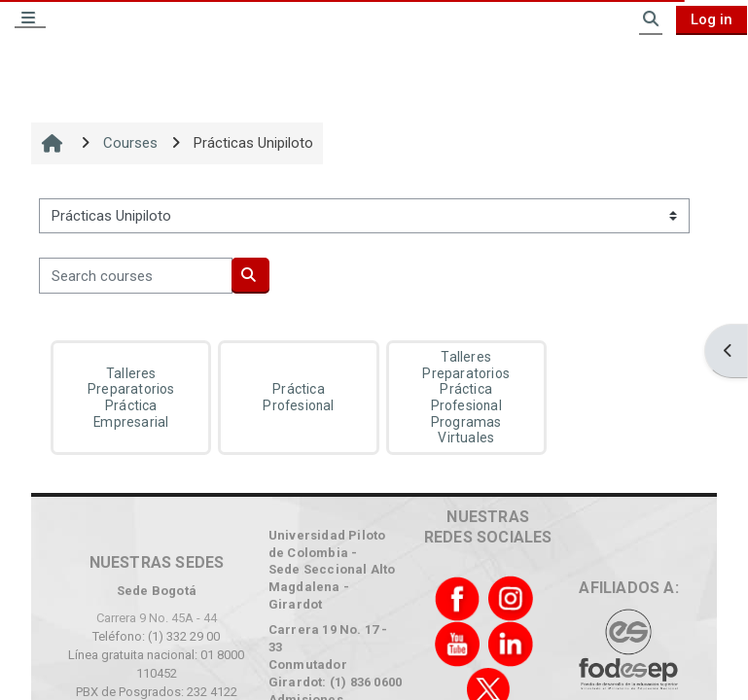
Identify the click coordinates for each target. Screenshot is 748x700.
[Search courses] (136, 275)
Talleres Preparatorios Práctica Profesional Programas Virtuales (466, 397)
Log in (712, 19)
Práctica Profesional (298, 397)
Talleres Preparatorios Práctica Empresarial (131, 398)
